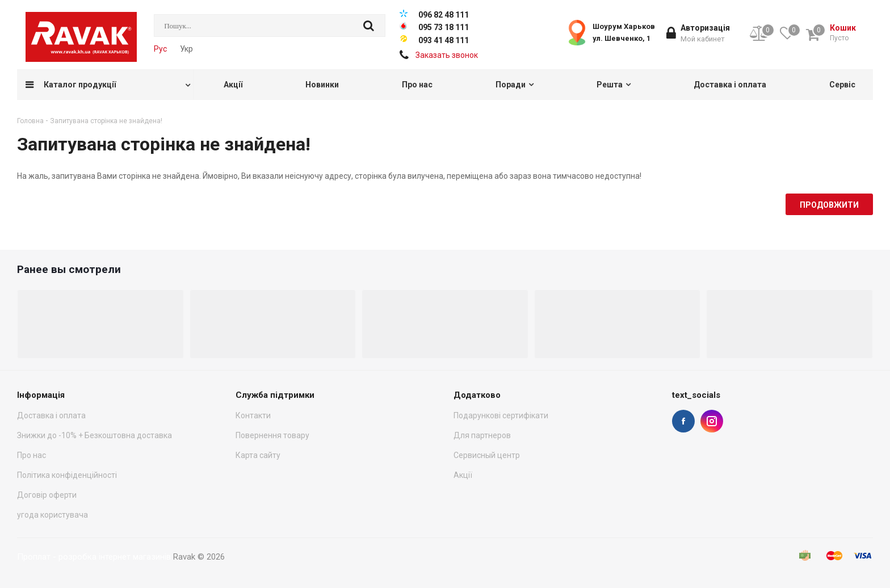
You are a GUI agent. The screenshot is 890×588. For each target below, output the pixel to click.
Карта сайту (258, 455)
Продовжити (829, 205)
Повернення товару (272, 435)
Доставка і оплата (51, 415)
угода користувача (53, 515)
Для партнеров (482, 435)
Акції (463, 475)
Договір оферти (47, 495)
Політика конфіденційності (67, 475)
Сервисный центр (487, 455)
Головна (30, 121)
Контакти (253, 415)
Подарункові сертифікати (501, 415)
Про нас (32, 455)
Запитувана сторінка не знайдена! (106, 121)
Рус (160, 49)
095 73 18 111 (444, 27)
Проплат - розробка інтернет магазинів (94, 557)
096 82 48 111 (444, 15)
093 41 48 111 (444, 40)
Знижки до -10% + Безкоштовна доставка (95, 435)
